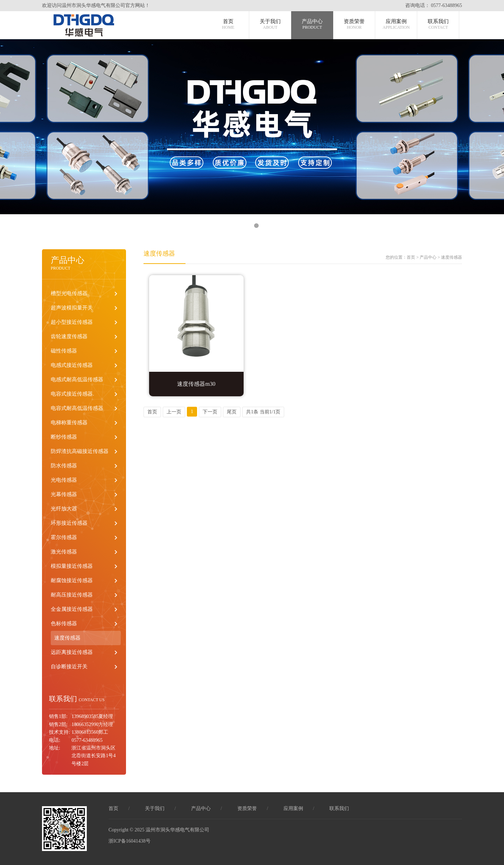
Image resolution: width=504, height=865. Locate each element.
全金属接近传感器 (72, 609)
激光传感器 (64, 552)
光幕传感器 (64, 494)
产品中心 (312, 24)
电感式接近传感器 (72, 365)
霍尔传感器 (64, 537)
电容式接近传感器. (72, 394)
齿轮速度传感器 (69, 336)
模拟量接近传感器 (72, 566)
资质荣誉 (354, 24)
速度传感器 (67, 638)
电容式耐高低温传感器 (77, 408)
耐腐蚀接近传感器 (72, 580)
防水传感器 (64, 466)
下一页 (210, 412)
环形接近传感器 (69, 523)
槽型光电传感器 (69, 293)
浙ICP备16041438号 (129, 841)
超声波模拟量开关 (72, 308)
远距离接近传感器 (72, 652)
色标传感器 (64, 623)
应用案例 (396, 24)
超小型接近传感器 (72, 322)
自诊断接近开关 (69, 667)
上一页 (174, 412)
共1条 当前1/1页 (263, 412)
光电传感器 (64, 480)
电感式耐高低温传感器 (77, 379)
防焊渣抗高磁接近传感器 (80, 451)
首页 (228, 24)
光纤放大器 (64, 509)
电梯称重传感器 (69, 423)
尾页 (232, 412)
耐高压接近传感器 (72, 595)
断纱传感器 (64, 437)
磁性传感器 (64, 351)
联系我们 (438, 24)
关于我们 (270, 24)
